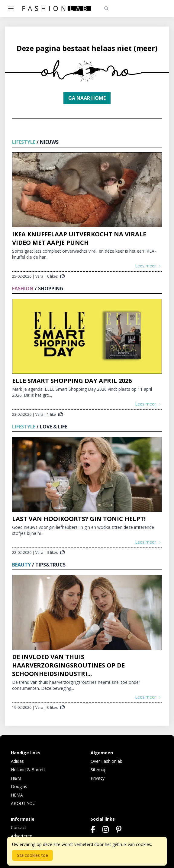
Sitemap (99, 770)
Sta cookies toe (32, 855)
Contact (19, 827)
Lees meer (148, 266)
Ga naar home (87, 98)
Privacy (98, 778)
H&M (16, 778)
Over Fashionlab (106, 761)
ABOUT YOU (23, 803)
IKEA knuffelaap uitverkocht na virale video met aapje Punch (79, 238)
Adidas (17, 761)
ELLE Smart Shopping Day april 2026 (72, 381)
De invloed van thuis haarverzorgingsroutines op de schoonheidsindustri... (68, 665)
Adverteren (22, 836)
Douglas (19, 786)
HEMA (17, 795)
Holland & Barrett (28, 770)
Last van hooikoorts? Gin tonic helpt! (79, 519)
